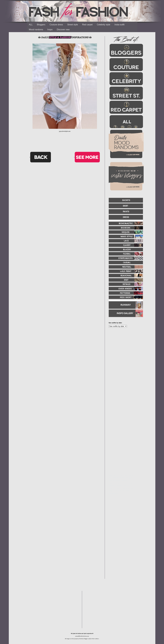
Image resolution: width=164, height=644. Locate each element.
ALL (31, 25)
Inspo (50, 30)
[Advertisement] (125, 358)
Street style (73, 25)
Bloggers (41, 25)
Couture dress (56, 25)
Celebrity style (104, 25)
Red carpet (87, 25)
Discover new (63, 30)
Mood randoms (36, 30)
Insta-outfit (119, 25)
